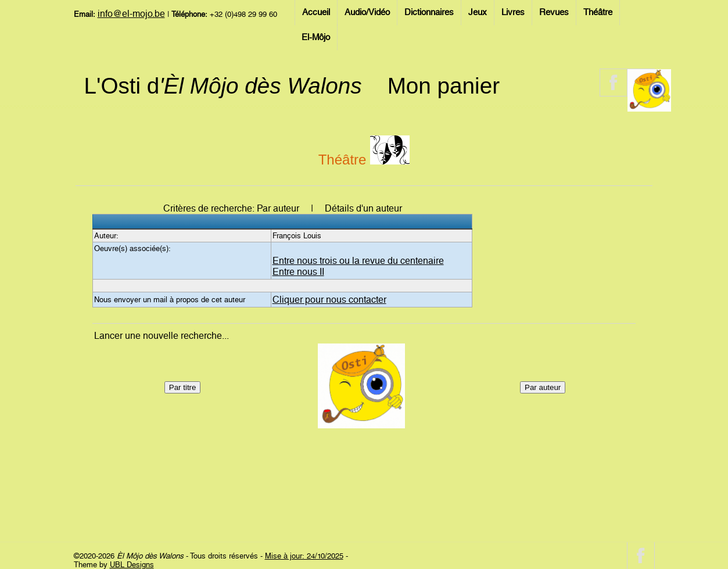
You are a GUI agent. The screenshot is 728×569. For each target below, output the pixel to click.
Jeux (478, 12)
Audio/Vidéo (367, 12)
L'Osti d (223, 86)
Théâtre (598, 12)
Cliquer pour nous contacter (329, 300)
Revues (554, 12)
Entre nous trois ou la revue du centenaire (358, 261)
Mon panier (444, 86)
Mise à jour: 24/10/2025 (304, 556)
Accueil (316, 12)
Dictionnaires (429, 12)
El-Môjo (316, 37)
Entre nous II (298, 272)
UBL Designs (132, 565)
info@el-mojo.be (131, 14)
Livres (513, 12)
